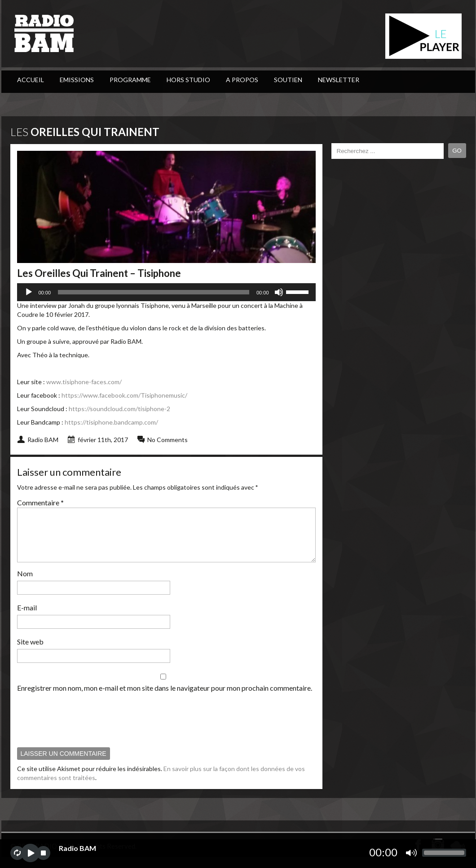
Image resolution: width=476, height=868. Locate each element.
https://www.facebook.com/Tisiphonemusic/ (124, 395)
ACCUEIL (31, 80)
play (30, 853)
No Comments (167, 440)
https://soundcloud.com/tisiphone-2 (119, 409)
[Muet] (279, 292)
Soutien (288, 80)
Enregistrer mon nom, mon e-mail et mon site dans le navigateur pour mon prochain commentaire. (165, 699)
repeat (17, 853)
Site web (30, 652)
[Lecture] (29, 292)
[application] (166, 292)
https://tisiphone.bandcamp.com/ (111, 422)
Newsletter (339, 80)
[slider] (154, 292)
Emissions (77, 80)
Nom (25, 584)
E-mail (27, 618)
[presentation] (85, 730)
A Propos (242, 80)
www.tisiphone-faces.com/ (84, 382)
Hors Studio (188, 80)
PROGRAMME (130, 80)
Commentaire (40, 502)
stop (43, 853)
